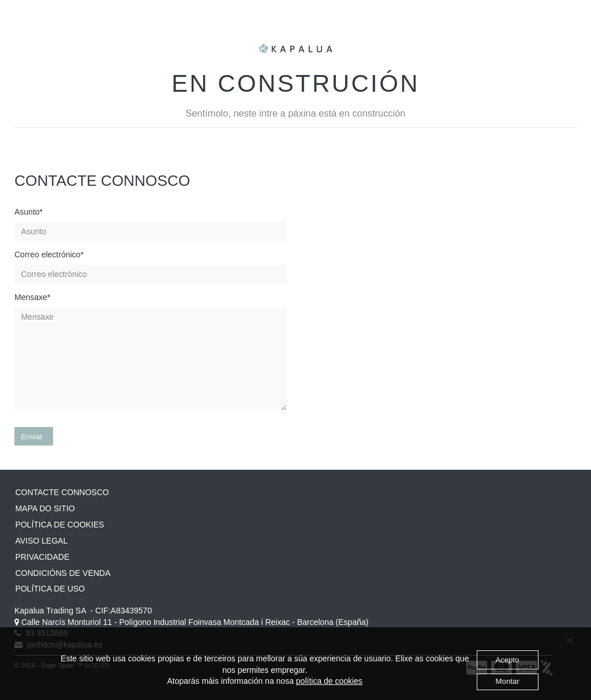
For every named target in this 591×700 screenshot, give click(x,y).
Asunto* (29, 212)
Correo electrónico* (49, 254)
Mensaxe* (32, 297)
